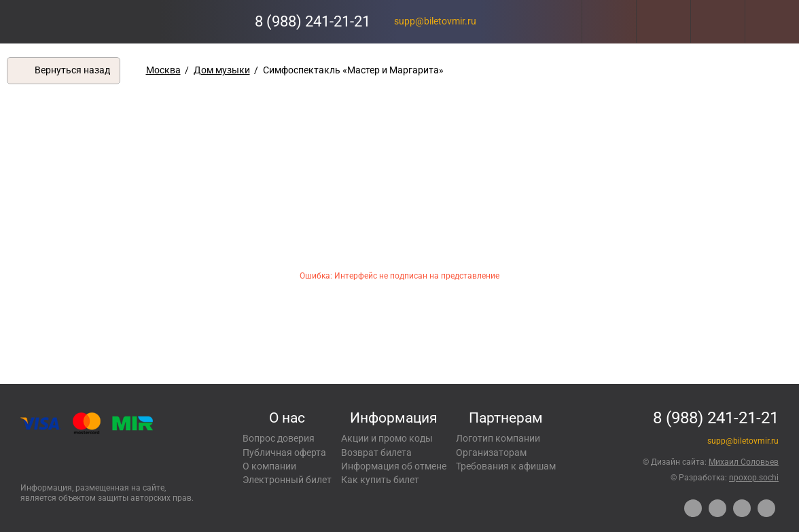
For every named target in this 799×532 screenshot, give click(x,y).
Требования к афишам (506, 466)
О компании (269, 466)
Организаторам (491, 453)
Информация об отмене (394, 466)
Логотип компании (498, 438)
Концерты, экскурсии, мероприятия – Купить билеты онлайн (66, 21)
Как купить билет (380, 480)
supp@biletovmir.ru (435, 21)
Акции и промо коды (387, 438)
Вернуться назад (72, 70)
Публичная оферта (284, 453)
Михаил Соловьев (744, 462)
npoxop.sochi (754, 478)
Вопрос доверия (279, 438)
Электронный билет (287, 480)
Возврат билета (376, 453)
